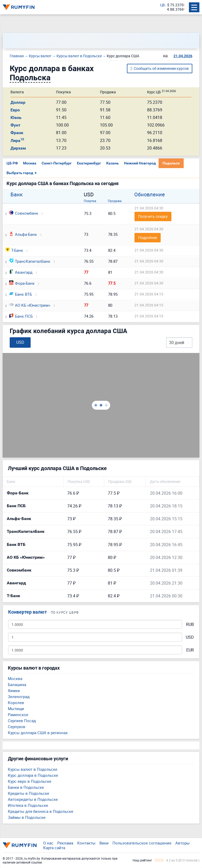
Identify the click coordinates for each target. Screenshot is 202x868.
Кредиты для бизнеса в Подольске (41, 811)
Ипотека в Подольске (28, 805)
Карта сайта (54, 848)
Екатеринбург (89, 163)
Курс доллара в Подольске (33, 775)
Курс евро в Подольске (30, 781)
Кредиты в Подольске (29, 793)
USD (190, 637)
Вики (104, 843)
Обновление (150, 195)
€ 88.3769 (175, 10)
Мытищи (16, 709)
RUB (190, 624)
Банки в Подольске (26, 787)
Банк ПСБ (21, 316)
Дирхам (18, 148)
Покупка (90, 201)
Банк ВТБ (21, 294)
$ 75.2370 (175, 5)
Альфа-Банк (23, 234)
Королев (16, 703)
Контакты (86, 843)
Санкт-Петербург (57, 163)
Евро (15, 110)
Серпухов (17, 727)
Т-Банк (14, 250)
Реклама (65, 843)
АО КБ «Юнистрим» (30, 305)
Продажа (115, 201)
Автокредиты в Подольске (33, 799)
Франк (17, 133)
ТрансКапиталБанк (30, 261)
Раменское (18, 715)
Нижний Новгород (140, 163)
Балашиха (17, 684)
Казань (113, 163)
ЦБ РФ (12, 163)
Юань (16, 118)
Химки (14, 690)
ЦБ (163, 5)
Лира (17, 141)
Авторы (183, 843)
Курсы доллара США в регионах (38, 733)
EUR (190, 650)
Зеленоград (19, 696)
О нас (48, 843)
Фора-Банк (22, 283)
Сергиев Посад (22, 721)
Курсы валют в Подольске (33, 769)
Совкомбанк (24, 213)
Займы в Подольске (27, 817)
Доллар (18, 102)
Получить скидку (153, 216)
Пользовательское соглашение (142, 843)
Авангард (21, 272)
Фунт (15, 125)
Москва (30, 163)
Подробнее (148, 238)
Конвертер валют (27, 612)
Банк (17, 195)
